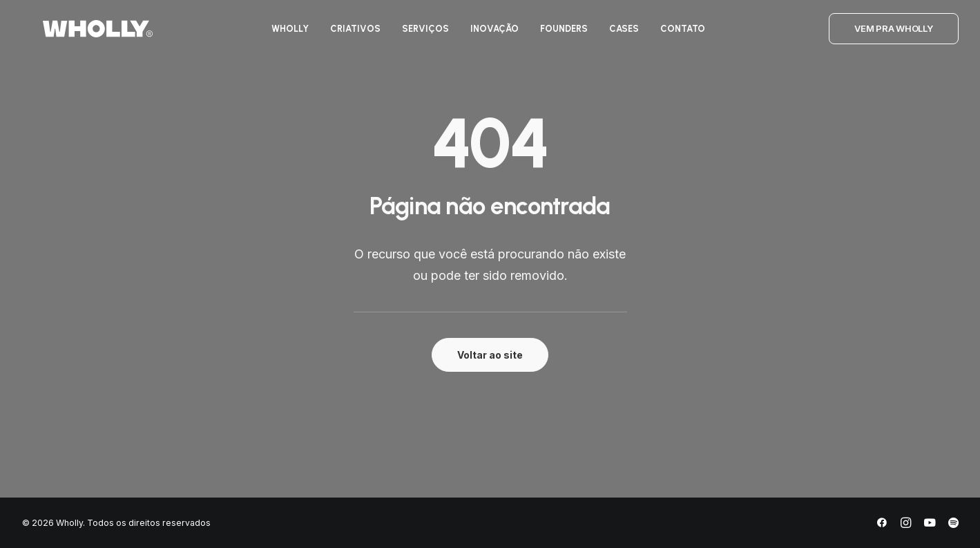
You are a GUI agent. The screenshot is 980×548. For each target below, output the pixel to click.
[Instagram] (906, 525)
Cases (618, 34)
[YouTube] (930, 525)
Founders (558, 34)
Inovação (488, 34)
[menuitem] (284, 34)
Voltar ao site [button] (490, 355)
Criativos (349, 34)
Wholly (284, 34)
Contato (676, 34)
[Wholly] (77, 34)
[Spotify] (953, 525)
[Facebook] (882, 525)
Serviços (419, 34)
